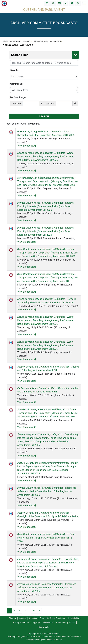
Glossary (33, 618)
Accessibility (73, 618)
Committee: (16, 84)
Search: (14, 70)
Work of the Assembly (20, 41)
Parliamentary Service (66, 622)
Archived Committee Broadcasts (18, 45)
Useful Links (44, 627)
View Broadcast (27, 146)
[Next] (39, 611)
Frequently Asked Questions (52, 618)
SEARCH (44, 116)
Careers (23, 618)
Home (5, 41)
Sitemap (13, 618)
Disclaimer (48, 622)
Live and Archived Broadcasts (47, 41)
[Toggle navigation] (84, 3)
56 (34, 611)
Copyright (36, 622)
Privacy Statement (21, 622)
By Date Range (18, 97)
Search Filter (45, 55)
